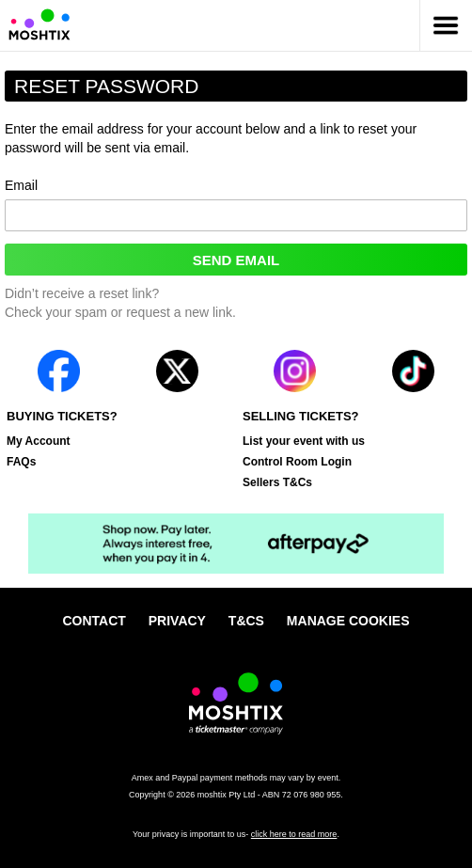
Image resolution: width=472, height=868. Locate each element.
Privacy (177, 621)
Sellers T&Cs (277, 482)
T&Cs (246, 621)
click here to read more (294, 834)
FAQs (21, 462)
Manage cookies (348, 621)
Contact (94, 621)
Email (236, 205)
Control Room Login (297, 462)
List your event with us (304, 441)
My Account (39, 441)
